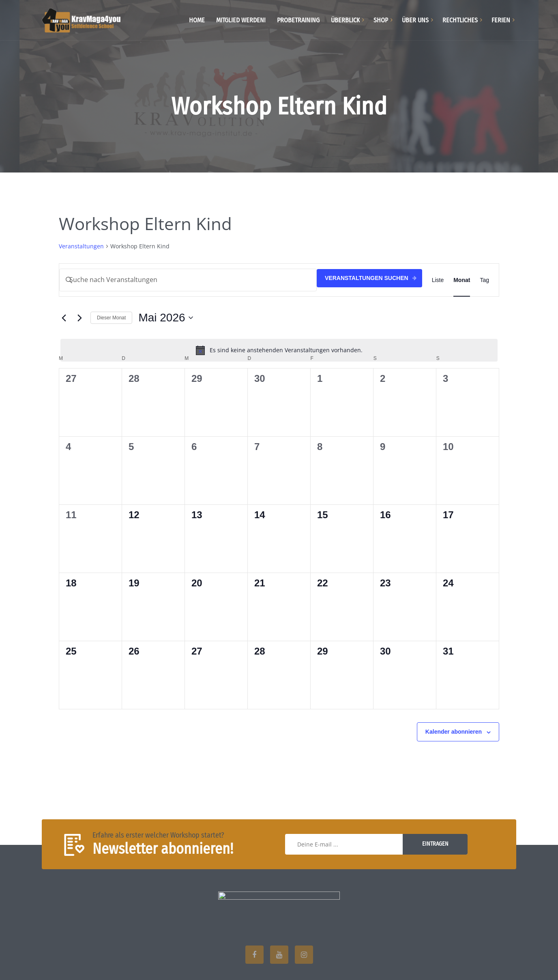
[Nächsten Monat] (79, 318)
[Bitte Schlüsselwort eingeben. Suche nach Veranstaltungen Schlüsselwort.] (188, 280)
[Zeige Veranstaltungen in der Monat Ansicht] (462, 280)
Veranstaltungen (81, 246)
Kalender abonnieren (454, 732)
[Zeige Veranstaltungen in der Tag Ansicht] (484, 280)
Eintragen (435, 844)
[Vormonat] (64, 318)
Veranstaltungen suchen (367, 278)
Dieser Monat (111, 318)
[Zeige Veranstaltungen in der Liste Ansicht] (438, 280)
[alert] (279, 350)
